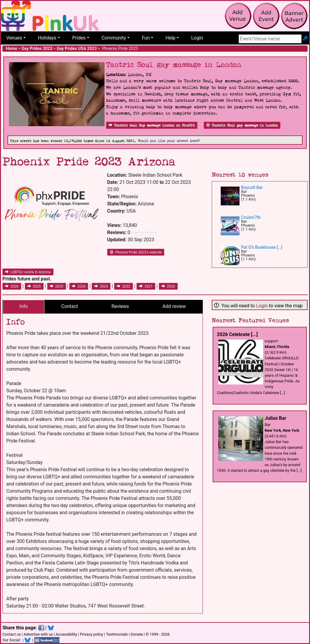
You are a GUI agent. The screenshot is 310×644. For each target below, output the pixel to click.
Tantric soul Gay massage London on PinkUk (152, 125)
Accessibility (66, 634)
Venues (14, 38)
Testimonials (117, 634)
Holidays (47, 38)
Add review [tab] (174, 306)
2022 (123, 286)
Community (114, 38)
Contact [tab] (70, 306)
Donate (137, 634)
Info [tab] (24, 306)
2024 (79, 286)
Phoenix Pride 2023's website (136, 252)
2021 (146, 286)
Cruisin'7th (251, 217)
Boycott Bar (252, 187)
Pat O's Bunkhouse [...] (262, 247)
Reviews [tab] (120, 306)
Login (197, 38)
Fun (146, 38)
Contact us (12, 634)
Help (170, 38)
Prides (79, 38)
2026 (12, 286)
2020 (168, 286)
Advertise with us (38, 634)
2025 (34, 286)
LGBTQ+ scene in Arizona (28, 272)
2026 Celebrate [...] (237, 334)
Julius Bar (275, 418)
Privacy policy (91, 634)
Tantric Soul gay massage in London (242, 125)
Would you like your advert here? (169, 141)
